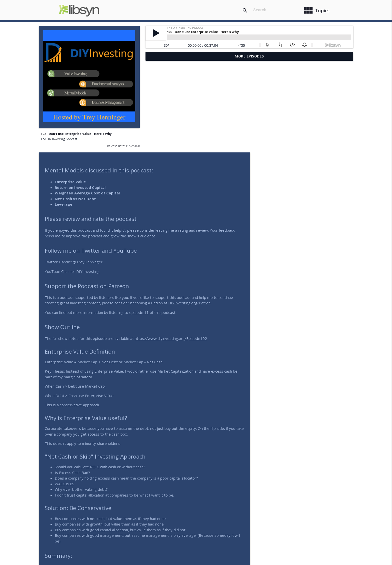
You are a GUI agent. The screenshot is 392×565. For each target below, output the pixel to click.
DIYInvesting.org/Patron (296, 213)
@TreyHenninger (194, 172)
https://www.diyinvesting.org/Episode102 (278, 248)
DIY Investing (195, 181)
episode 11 (246, 222)
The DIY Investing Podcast (59, 139)
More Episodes (249, 56)
